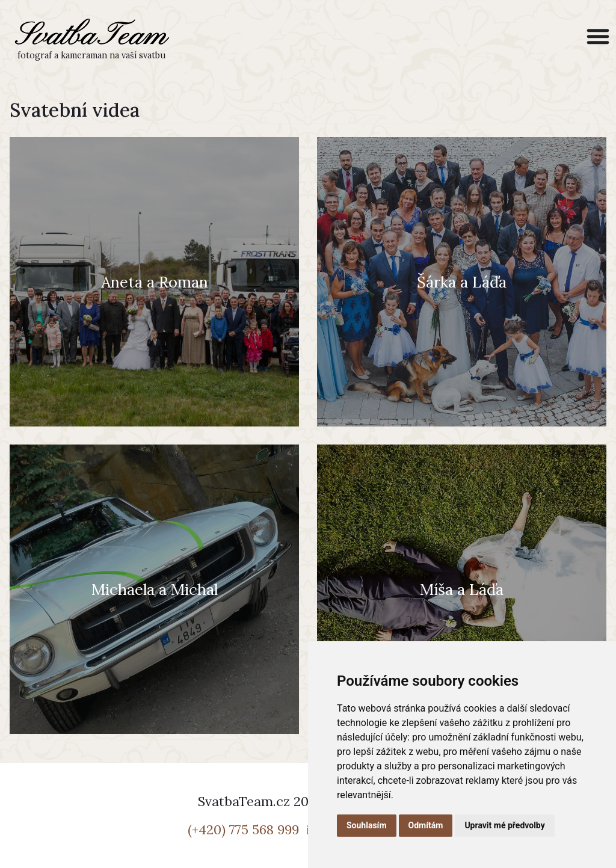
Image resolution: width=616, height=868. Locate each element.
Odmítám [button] (426, 825)
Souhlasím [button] (367, 825)
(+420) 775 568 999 (245, 830)
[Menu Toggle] (598, 36)
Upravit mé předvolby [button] (504, 825)
